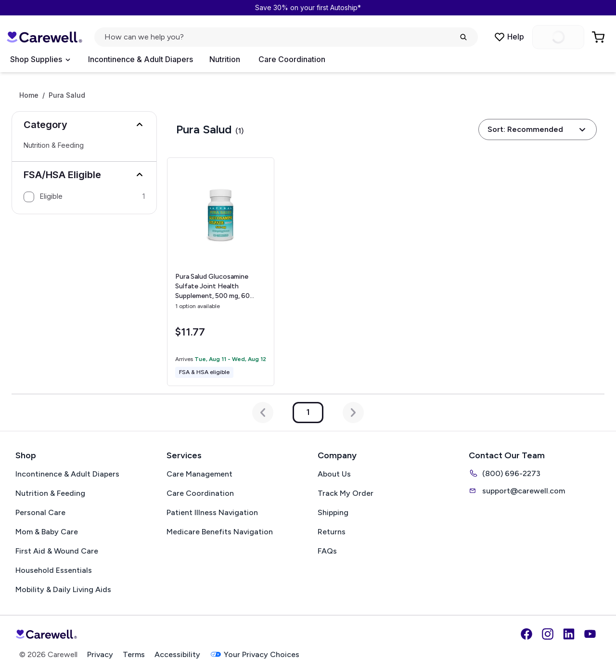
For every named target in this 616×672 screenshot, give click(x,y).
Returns (332, 532)
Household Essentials (54, 570)
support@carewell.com (517, 491)
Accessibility (177, 654)
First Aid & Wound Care (57, 551)
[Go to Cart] (599, 37)
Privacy (100, 654)
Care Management (199, 474)
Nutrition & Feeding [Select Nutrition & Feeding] (54, 145)
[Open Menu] (40, 60)
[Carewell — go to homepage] (44, 37)
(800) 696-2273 (505, 473)
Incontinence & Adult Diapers (141, 59)
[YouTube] (590, 634)
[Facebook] (526, 634)
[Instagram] (548, 634)
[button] (84, 125)
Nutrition (225, 59)
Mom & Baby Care (47, 532)
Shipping (333, 512)
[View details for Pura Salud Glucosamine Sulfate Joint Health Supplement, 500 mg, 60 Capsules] (221, 272)
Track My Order (346, 493)
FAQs (327, 551)
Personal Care (40, 512)
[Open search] (286, 37)
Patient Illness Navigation (212, 512)
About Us (334, 474)
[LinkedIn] (569, 634)
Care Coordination (292, 59)
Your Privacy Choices (255, 654)
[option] (84, 197)
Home (29, 95)
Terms (134, 654)
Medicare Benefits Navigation (220, 532)
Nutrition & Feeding (50, 493)
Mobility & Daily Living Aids (63, 589)
